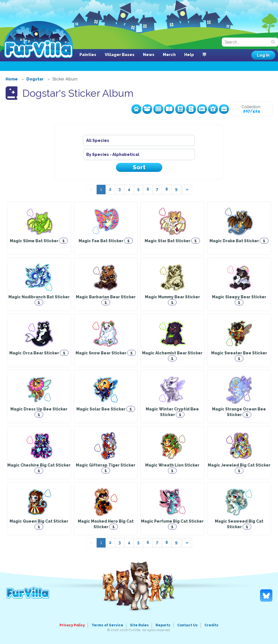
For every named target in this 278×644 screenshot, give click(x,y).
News (149, 55)
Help (189, 55)
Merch (169, 55)
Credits (211, 625)
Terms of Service (107, 625)
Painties (88, 55)
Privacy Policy (72, 625)
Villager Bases (120, 55)
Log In (263, 55)
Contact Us (187, 625)
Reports (163, 625)
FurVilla (38, 40)
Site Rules (139, 625)
